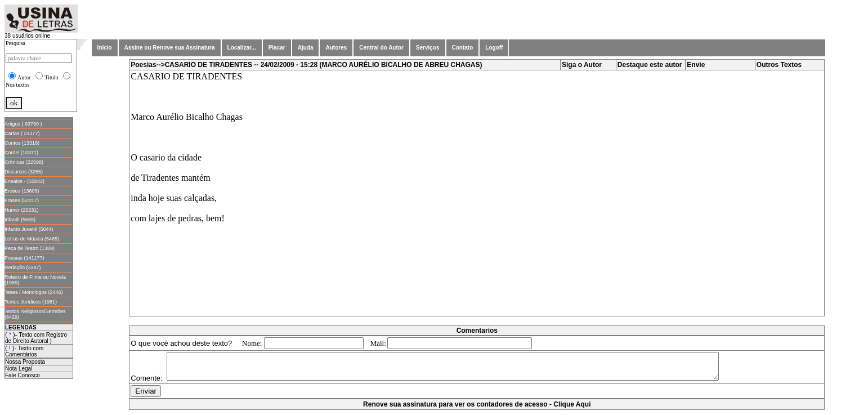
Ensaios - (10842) (24, 181)
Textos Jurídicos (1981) (31, 302)
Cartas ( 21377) (22, 133)
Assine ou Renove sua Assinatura (170, 48)
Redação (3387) (23, 267)
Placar (277, 48)
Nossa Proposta (25, 362)
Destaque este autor (650, 65)
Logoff (494, 48)
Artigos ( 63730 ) (23, 124)
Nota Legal (19, 369)
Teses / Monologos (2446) (34, 292)
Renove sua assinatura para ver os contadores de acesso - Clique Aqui (477, 409)
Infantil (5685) (20, 220)
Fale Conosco (23, 375)
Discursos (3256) (24, 172)
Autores (336, 48)
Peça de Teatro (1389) (30, 248)
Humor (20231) (22, 210)
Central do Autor (381, 48)
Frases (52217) (22, 200)
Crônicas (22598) (24, 162)
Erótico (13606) (22, 191)
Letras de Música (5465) (32, 239)
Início (105, 48)
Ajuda (306, 48)
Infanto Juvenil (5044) (29, 229)
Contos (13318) (22, 143)
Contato (463, 48)
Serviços (428, 48)
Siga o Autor (582, 65)
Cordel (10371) (21, 153)
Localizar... (242, 48)
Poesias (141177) (24, 258)
